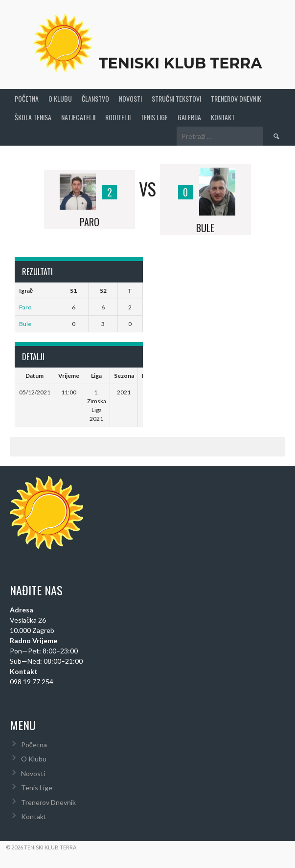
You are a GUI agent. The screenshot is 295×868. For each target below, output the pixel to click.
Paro (25, 307)
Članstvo (95, 98)
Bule (25, 324)
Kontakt (223, 117)
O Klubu (60, 98)
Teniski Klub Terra (180, 63)
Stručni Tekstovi (176, 98)
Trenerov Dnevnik (236, 98)
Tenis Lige (154, 117)
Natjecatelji (78, 117)
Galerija (189, 117)
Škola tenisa (33, 117)
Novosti (130, 98)
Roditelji (118, 117)
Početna (27, 98)
